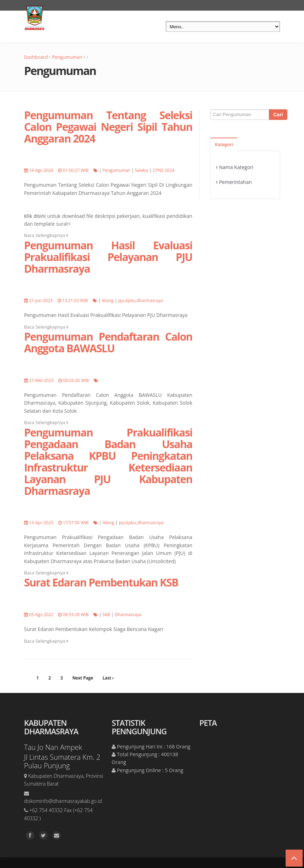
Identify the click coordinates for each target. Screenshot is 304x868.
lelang (108, 300)
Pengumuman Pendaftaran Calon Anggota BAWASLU (108, 342)
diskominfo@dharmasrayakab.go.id (63, 801)
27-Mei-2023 (41, 380)
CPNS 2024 (163, 170)
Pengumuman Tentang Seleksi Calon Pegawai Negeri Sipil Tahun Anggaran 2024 (108, 127)
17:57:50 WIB (76, 523)
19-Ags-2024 (41, 170)
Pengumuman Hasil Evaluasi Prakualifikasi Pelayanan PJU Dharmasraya (108, 257)
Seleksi (141, 170)
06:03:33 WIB (76, 380)
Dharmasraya (128, 615)
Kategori (224, 144)
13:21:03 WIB (75, 300)
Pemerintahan (236, 182)
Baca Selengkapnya (46, 235)
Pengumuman (67, 57)
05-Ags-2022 (41, 615)
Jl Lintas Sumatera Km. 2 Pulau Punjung (62, 761)
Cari (278, 115)
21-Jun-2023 (41, 300)
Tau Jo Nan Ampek (53, 747)
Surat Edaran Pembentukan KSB (101, 582)
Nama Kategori (236, 167)
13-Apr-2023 (41, 523)
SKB (106, 615)
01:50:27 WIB (76, 170)
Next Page (83, 678)
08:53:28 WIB (76, 615)
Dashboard (36, 57)
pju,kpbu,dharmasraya (140, 300)
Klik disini (35, 216)
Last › (108, 678)
